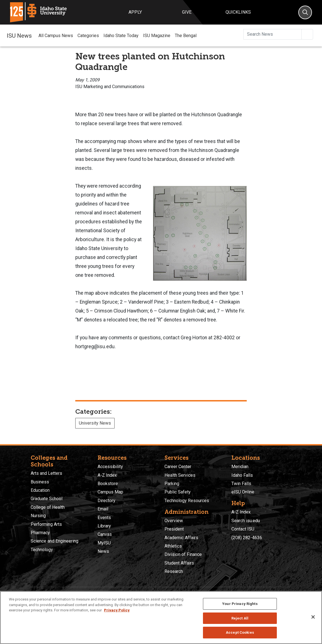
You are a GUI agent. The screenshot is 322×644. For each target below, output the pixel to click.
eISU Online (243, 492)
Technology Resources (187, 501)
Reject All (240, 618)
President (174, 529)
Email (103, 509)
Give (187, 12)
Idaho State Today (121, 36)
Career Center (178, 467)
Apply (135, 12)
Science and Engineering (55, 541)
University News (95, 423)
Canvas (105, 534)
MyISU (104, 543)
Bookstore (108, 484)
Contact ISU (243, 529)
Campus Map (110, 492)
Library (104, 526)
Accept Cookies (240, 632)
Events (104, 518)
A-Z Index (107, 475)
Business (40, 482)
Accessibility (110, 467)
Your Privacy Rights (240, 604)
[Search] (305, 12)
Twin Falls (241, 484)
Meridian (240, 467)
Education (40, 490)
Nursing (38, 516)
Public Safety (178, 492)
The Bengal (186, 36)
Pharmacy (40, 533)
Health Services (180, 475)
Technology (42, 550)
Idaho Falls (242, 475)
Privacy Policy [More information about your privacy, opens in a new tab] (117, 610)
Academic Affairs (181, 538)
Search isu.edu (246, 521)
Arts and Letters (46, 473)
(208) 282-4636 (247, 538)
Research (174, 571)
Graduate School (47, 499)
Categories (88, 36)
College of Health (48, 507)
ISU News (19, 35)
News (103, 551)
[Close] (313, 617)
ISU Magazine (157, 36)
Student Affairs (179, 563)
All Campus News (56, 36)
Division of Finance (183, 554)
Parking (172, 484)
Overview (174, 521)
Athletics (173, 546)
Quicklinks (238, 12)
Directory (106, 501)
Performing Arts (46, 524)
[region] (161, 618)
